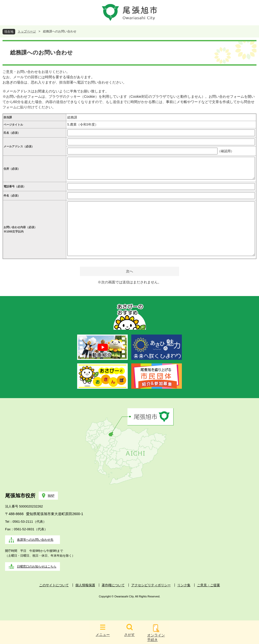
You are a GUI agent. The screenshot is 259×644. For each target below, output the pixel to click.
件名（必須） (12, 196)
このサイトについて (54, 585)
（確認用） (226, 151)
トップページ (27, 31)
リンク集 (184, 585)
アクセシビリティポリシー (151, 585)
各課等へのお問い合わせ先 (35, 540)
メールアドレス (19, 146)
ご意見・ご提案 (209, 585)
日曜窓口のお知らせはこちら (37, 567)
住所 (12, 169)
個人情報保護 (85, 585)
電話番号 (15, 186)
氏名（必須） (12, 133)
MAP (51, 496)
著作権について (113, 585)
